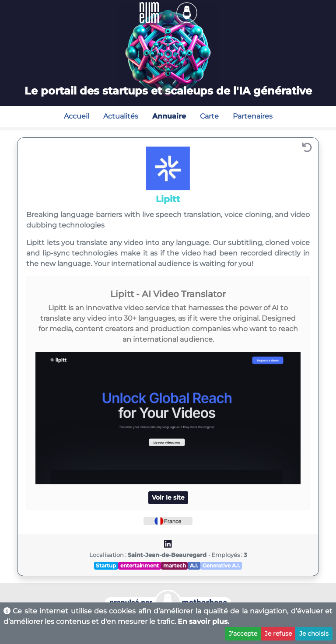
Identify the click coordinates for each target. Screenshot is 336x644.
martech (175, 565)
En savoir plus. (203, 621)
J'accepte (243, 633)
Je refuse (278, 633)
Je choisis (314, 633)
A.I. (194, 565)
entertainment (140, 565)
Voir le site (168, 497)
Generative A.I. (221, 565)
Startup (106, 565)
